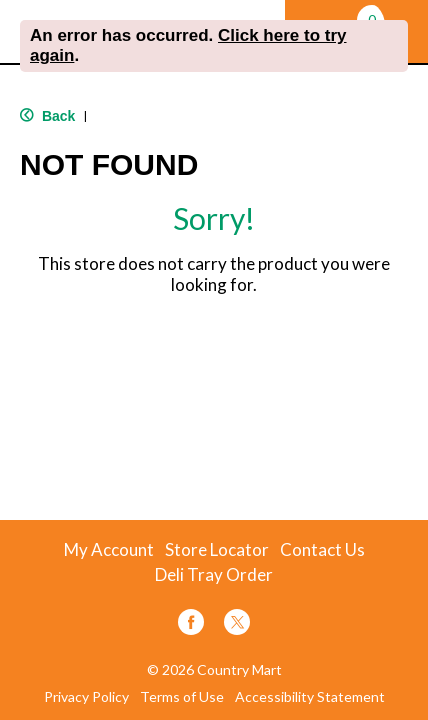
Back (47, 116)
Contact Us (322, 550)
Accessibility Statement (310, 697)
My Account (109, 550)
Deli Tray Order (214, 575)
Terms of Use (182, 697)
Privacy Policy (86, 697)
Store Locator (217, 550)
